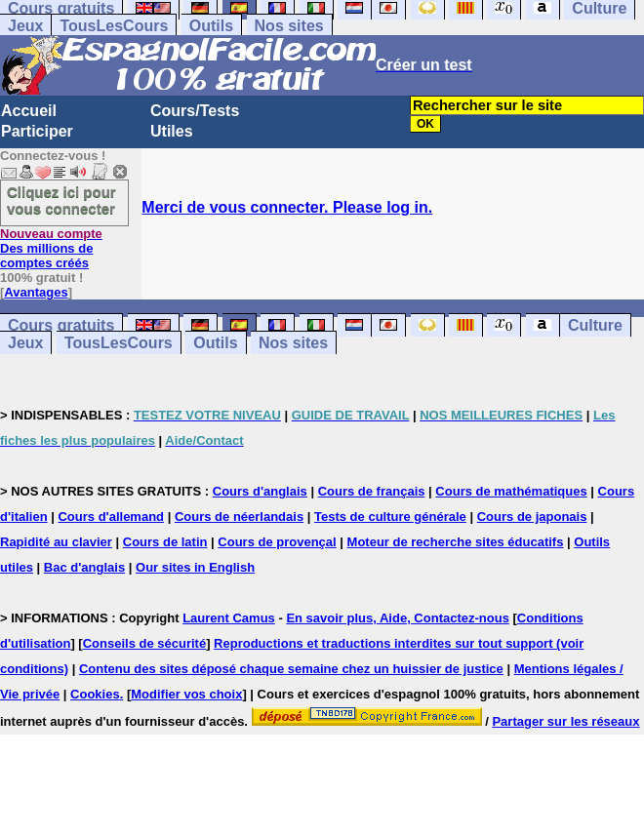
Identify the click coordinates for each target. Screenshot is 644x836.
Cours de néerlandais (239, 517)
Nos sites (289, 26)
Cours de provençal (277, 542)
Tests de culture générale (390, 517)
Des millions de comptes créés (51, 248)
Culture (595, 325)
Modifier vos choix (186, 694)
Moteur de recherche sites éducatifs (456, 542)
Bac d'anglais (84, 567)
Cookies (95, 694)
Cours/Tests (195, 111)
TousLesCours (114, 26)
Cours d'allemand (111, 517)
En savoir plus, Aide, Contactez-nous (398, 618)
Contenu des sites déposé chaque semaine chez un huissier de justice (291, 669)
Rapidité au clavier (56, 542)
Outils (211, 26)
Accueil (29, 111)
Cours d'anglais (260, 491)
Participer (37, 131)
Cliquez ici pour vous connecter (61, 200)
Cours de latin (165, 542)
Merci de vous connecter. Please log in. (287, 207)
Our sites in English (195, 567)
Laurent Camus (229, 618)
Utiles (172, 131)
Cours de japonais (532, 517)
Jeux (25, 26)
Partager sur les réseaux (565, 721)
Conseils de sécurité (144, 643)
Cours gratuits (61, 325)
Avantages (36, 292)
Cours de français (372, 491)
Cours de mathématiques (511, 491)
